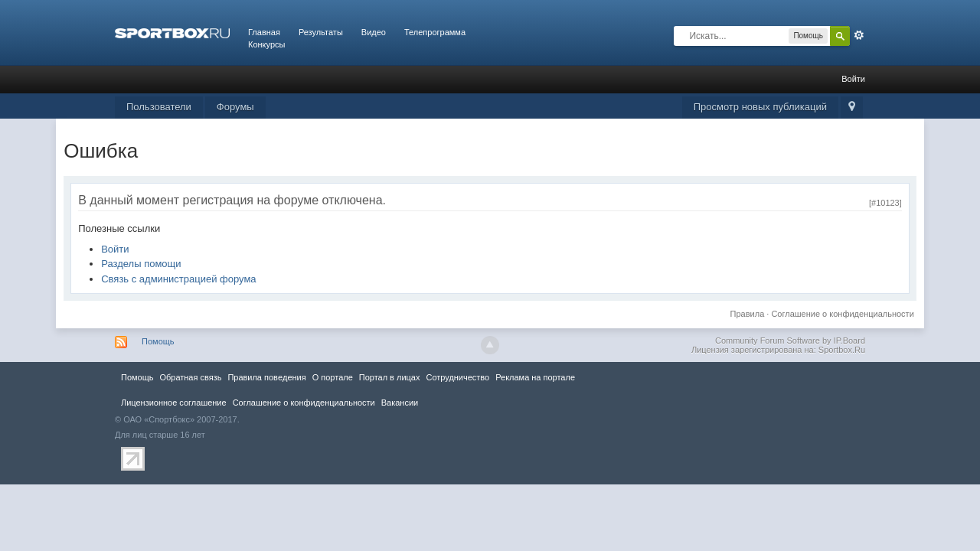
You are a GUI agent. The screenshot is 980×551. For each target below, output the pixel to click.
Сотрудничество (457, 377)
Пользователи (159, 107)
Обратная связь (190, 377)
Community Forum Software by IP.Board (790, 341)
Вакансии (400, 403)
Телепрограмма (435, 32)
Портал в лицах (390, 377)
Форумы (235, 107)
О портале (333, 377)
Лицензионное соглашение (174, 403)
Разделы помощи (141, 264)
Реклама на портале (535, 377)
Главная (264, 32)
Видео (374, 32)
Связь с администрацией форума (178, 279)
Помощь (158, 341)
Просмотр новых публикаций (760, 107)
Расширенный (859, 35)
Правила (748, 314)
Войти (853, 79)
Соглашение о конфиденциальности (842, 314)
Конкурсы (266, 44)
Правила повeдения (266, 377)
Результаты (321, 32)
